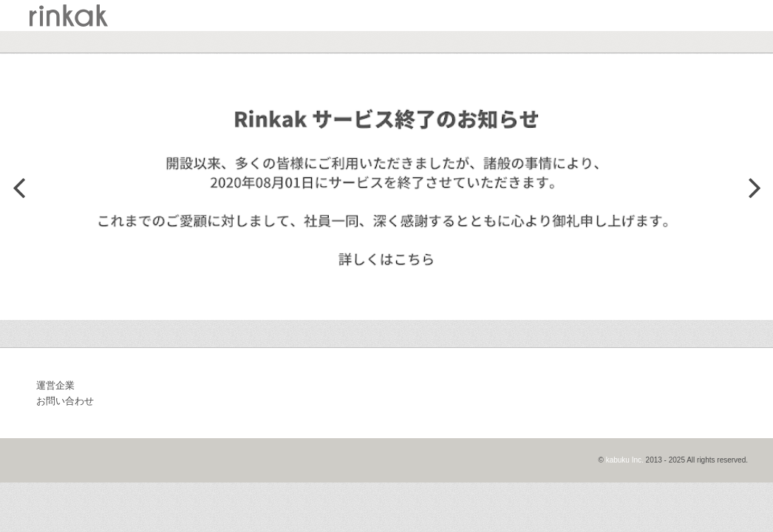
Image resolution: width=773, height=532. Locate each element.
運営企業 (55, 385)
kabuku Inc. (625, 460)
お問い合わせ (65, 401)
